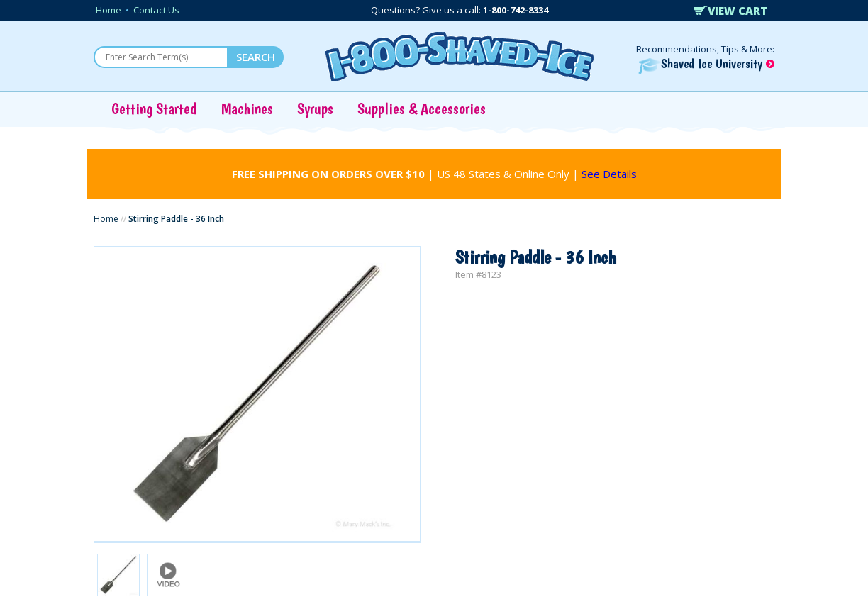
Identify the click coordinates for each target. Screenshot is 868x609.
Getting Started (154, 108)
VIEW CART (730, 11)
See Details (609, 174)
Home (108, 10)
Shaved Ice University (706, 63)
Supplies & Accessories (422, 108)
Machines (247, 108)
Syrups (315, 108)
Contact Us (156, 10)
